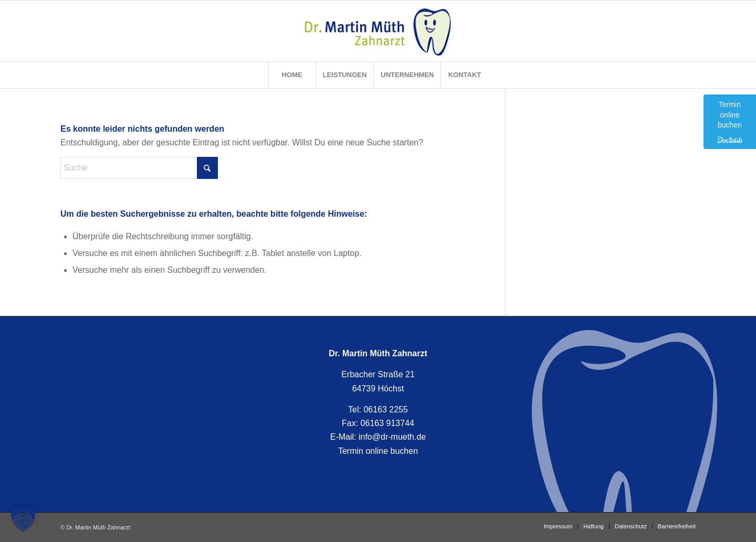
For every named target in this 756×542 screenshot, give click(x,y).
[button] (23, 519)
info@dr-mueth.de (392, 437)
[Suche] (139, 168)
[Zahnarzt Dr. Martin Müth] (378, 31)
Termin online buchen (378, 451)
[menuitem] (292, 75)
